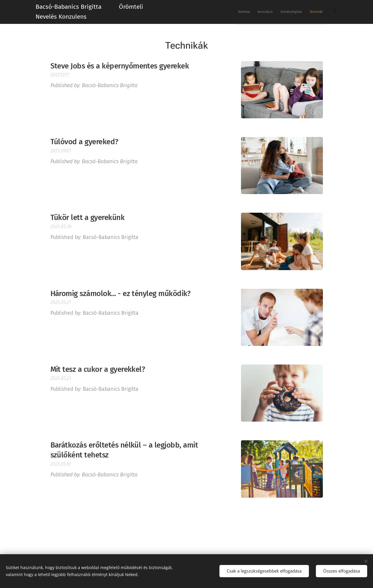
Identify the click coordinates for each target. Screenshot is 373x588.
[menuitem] (273, 12)
